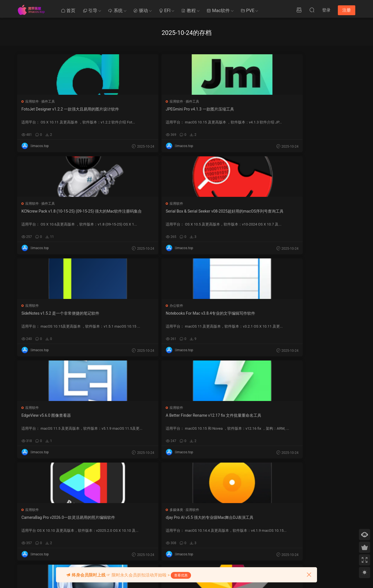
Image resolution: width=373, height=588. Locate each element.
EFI (165, 11)
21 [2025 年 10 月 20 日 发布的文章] (230, 536)
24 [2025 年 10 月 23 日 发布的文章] (248, 536)
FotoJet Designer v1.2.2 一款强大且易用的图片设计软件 (49, 112)
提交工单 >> (290, 509)
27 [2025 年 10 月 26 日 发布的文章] (266, 536)
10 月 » (243, 550)
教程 (188, 11)
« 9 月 (231, 550)
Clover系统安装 (143, 526)
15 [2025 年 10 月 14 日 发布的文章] (236, 528)
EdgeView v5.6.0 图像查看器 (115, 211)
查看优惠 (181, 575)
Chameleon (187, 526)
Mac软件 (218, 11)
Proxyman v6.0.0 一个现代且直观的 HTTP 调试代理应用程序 (49, 316)
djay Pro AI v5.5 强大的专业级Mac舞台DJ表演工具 (323, 214)
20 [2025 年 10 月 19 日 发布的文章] (266, 528)
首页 (68, 11)
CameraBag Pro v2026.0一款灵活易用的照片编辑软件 (254, 214)
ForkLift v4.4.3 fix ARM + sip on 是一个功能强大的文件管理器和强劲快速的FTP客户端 (323, 316)
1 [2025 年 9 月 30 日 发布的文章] (236, 512)
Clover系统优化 (143, 516)
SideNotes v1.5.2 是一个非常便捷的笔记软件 (323, 112)
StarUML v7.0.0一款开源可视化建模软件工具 (117, 316)
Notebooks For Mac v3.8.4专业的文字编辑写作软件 (49, 214)
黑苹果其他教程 (143, 495)
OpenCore (186, 516)
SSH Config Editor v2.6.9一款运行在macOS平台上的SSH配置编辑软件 (186, 418)
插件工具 (49, 102)
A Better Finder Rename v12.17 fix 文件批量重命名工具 (186, 214)
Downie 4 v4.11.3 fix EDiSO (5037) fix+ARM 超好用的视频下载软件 (186, 316)
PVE (247, 11)
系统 (115, 11)
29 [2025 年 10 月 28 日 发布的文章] (236, 544)
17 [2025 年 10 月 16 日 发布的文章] (248, 528)
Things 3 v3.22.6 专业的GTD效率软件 (49, 418)
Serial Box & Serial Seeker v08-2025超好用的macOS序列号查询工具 (255, 112)
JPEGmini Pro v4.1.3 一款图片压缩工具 (116, 112)
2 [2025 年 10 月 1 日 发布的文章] (242, 512)
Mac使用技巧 (141, 505)
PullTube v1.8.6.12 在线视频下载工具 (117, 418)
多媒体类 (306, 204)
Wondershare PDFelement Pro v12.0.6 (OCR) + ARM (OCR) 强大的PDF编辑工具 (255, 316)
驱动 (141, 11)
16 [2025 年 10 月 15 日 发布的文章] (242, 528)
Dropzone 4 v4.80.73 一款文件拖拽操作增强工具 (253, 418)
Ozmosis (186, 505)
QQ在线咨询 (290, 517)
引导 (90, 11)
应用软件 (33, 102)
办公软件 (33, 204)
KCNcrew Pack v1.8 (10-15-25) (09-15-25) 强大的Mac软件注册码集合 (186, 112)
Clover (184, 495)
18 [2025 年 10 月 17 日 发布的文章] (254, 528)
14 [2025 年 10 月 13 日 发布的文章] (230, 528)
